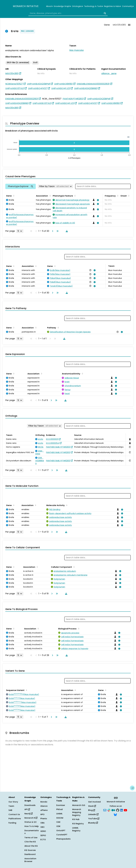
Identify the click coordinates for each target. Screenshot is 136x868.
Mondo (44, 802)
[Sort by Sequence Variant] (26, 690)
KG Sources (30, 850)
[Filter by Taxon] (55, 186)
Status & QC (31, 822)
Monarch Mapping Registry (77, 812)
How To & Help (32, 826)
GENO (43, 831)
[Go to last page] (57, 231)
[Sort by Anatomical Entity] (82, 373)
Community (128, 6)
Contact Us (14, 814)
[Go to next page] (52, 231)
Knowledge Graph (62, 6)
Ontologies (77, 6)
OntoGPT (61, 831)
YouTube (94, 819)
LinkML (59, 814)
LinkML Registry (76, 829)
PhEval (59, 809)
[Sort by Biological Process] (78, 628)
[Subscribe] (105, 810)
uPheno (44, 810)
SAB (10, 810)
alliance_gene (109, 73)
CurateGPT (62, 835)
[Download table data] (66, 231)
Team (11, 806)
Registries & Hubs (112, 6)
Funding (12, 823)
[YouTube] (125, 810)
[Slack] (109, 810)
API (27, 809)
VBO (42, 827)
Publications (15, 819)
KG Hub (76, 819)
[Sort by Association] (50, 196)
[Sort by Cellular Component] (74, 567)
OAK (58, 822)
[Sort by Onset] (128, 196)
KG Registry (78, 824)
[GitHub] (118, 810)
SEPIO (43, 835)
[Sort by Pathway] (58, 327)
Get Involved (94, 802)
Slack (92, 806)
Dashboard (30, 854)
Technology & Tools (93, 6)
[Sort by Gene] (13, 196)
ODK (58, 826)
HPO (42, 814)
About (49, 6)
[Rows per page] (20, 231)
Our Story (13, 802)
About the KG (31, 846)
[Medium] (113, 810)
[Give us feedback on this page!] (132, 788)
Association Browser (30, 860)
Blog (92, 810)
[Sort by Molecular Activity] (66, 505)
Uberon (44, 806)
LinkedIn (93, 814)
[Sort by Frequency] (117, 196)
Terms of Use (31, 838)
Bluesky (93, 823)
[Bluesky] (115, 814)
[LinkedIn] (122, 810)
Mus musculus (76, 50)
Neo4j (28, 814)
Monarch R (31, 818)
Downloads (30, 805)
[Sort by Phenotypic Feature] (75, 196)
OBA (42, 823)
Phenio (44, 819)
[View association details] (97, 200)
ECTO (43, 840)
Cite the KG (30, 842)
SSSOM (60, 818)
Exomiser (61, 805)
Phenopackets (63, 839)
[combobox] (68, 13)
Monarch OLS (79, 805)
